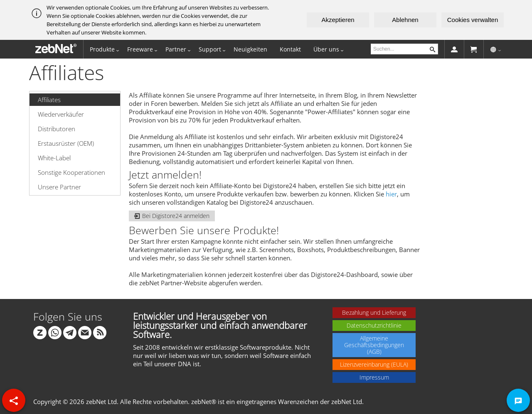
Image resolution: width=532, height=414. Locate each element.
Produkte (102, 49)
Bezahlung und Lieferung (374, 312)
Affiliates (49, 100)
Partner (176, 49)
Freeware (140, 49)
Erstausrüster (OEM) (66, 143)
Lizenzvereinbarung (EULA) (374, 364)
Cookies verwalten (473, 20)
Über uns (326, 49)
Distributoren (57, 129)
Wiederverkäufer (61, 114)
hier (391, 194)
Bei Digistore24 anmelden (172, 216)
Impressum (374, 377)
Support (210, 49)
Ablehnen (405, 20)
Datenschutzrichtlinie (374, 325)
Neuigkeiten (250, 49)
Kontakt (290, 49)
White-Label (54, 158)
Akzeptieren (338, 20)
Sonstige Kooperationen (71, 172)
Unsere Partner (59, 187)
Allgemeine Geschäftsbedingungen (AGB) (374, 345)
